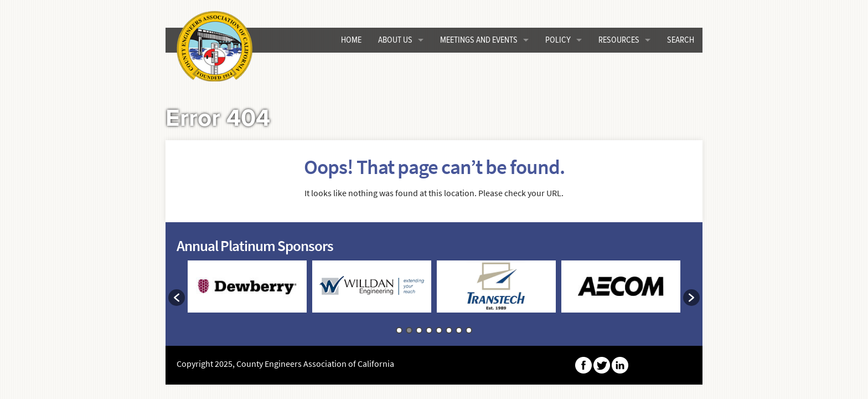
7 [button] (459, 330)
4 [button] (429, 330)
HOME (351, 40)
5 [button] (439, 330)
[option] (247, 292)
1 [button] (399, 330)
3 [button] (419, 330)
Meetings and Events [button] (479, 40)
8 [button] (469, 330)
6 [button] (449, 330)
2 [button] (409, 330)
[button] (177, 298)
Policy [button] (558, 40)
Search (681, 40)
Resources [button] (619, 40)
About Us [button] (395, 40)
